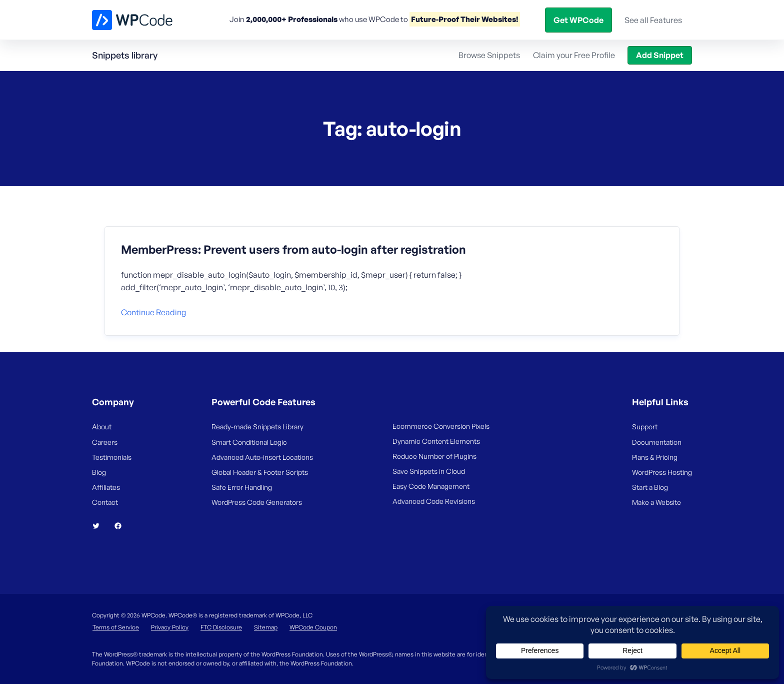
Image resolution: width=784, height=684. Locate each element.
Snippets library (125, 55)
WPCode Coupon (313, 627)
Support (645, 427)
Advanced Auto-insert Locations (262, 457)
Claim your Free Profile (574, 55)
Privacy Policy (170, 627)
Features (336, 20)
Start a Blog (650, 487)
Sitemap (266, 627)
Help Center (508, 20)
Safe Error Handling (242, 487)
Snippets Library (443, 20)
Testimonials (112, 457)
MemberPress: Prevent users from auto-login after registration (293, 250)
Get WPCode (646, 20)
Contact (105, 502)
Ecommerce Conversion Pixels (441, 426)
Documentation (657, 442)
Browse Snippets (489, 55)
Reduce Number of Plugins (434, 456)
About (102, 427)
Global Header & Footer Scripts (260, 472)
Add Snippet (660, 55)
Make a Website (656, 502)
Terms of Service (116, 627)
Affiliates (106, 487)
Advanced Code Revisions (434, 501)
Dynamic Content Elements (436, 441)
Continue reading (153, 312)
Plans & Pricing (655, 457)
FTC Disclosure (221, 627)
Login (592, 20)
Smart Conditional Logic (249, 442)
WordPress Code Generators (257, 502)
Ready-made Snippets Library (257, 427)
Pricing (387, 20)
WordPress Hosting (662, 472)
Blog (561, 20)
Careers (105, 442)
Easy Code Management (431, 486)
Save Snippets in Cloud (429, 471)
